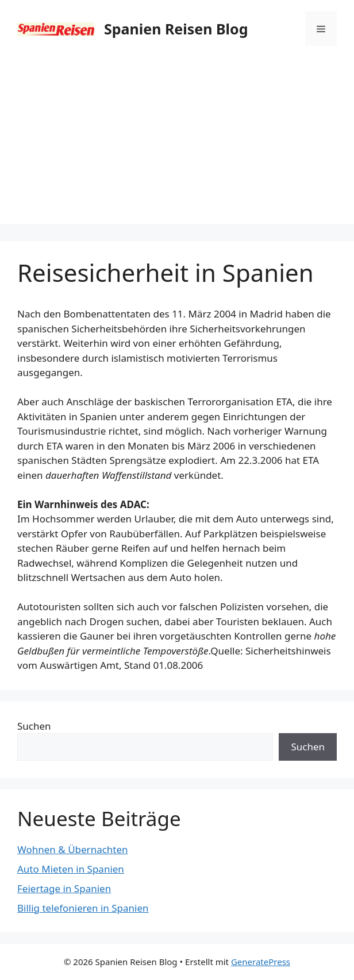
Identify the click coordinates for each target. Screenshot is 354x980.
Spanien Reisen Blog (176, 29)
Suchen (34, 726)
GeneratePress (261, 962)
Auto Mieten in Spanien (71, 869)
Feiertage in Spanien (64, 888)
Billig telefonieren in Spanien (83, 908)
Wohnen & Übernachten (73, 849)
